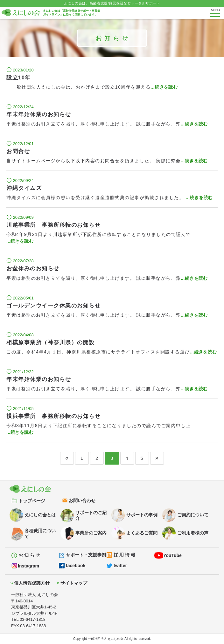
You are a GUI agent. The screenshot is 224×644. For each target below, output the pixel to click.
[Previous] (67, 458)
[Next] (157, 458)
